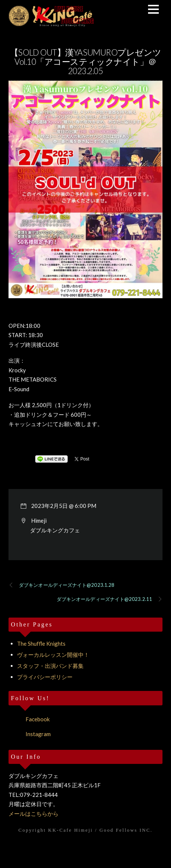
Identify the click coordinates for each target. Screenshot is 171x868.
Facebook (29, 719)
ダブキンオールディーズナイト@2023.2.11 (110, 599)
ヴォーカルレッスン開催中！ (53, 655)
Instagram (30, 734)
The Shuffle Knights (41, 643)
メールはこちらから (33, 814)
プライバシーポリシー (45, 677)
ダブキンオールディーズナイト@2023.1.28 (61, 585)
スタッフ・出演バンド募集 (50, 666)
